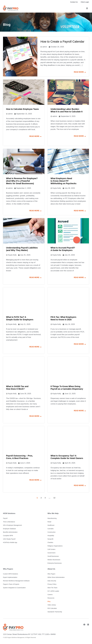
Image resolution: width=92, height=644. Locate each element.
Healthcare (51, 525)
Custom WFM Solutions (11, 574)
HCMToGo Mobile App (10, 542)
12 (54, 498)
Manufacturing (52, 518)
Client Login (85, 2)
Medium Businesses (54, 560)
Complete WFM (8, 536)
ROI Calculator (52, 608)
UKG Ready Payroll (9, 539)
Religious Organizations (55, 546)
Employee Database (9, 529)
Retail (49, 522)
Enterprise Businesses (55, 563)
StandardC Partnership (55, 612)
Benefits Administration (10, 532)
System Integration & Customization (14, 588)
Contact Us (74, 2)
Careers (50, 595)
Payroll (5, 518)
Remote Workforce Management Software (16, 581)
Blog (49, 601)
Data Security (52, 581)
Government (51, 553)
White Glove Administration (56, 577)
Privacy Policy (52, 584)
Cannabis (51, 529)
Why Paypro (51, 574)
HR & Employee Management (12, 525)
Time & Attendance (9, 522)
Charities (50, 542)
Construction (52, 532)
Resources (51, 598)
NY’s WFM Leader (53, 591)
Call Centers (51, 549)
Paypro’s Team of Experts (11, 584)
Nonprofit (50, 539)
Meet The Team (52, 588)
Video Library (52, 605)
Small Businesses (53, 556)
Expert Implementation (10, 577)
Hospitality (51, 536)
